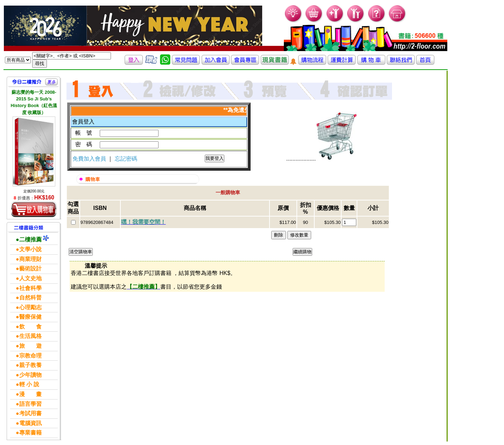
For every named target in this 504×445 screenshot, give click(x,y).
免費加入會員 (90, 159)
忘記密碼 (126, 159)
